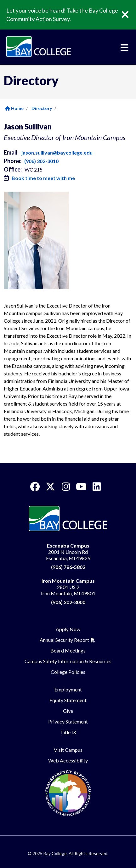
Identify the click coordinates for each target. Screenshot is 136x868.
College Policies (68, 672)
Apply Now (68, 629)
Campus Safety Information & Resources (68, 661)
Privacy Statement (68, 721)
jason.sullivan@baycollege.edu (57, 153)
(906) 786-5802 (68, 567)
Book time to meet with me (43, 178)
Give (68, 711)
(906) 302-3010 (41, 161)
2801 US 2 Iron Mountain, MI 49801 (68, 587)
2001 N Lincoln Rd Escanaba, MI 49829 (68, 552)
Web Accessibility (68, 760)
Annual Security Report (64, 640)
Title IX (68, 732)
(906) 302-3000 (68, 602)
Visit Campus (68, 750)
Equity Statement (68, 700)
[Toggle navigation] (125, 48)
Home (14, 108)
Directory (42, 108)
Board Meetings (68, 650)
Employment (68, 689)
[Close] (130, 15)
